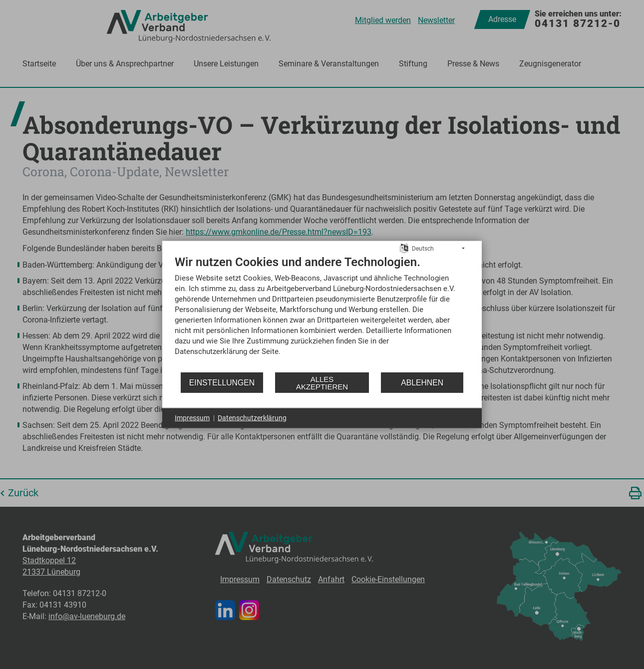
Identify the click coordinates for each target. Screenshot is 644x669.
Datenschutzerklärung (252, 418)
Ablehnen (422, 382)
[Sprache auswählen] (404, 248)
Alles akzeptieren (322, 382)
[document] (322, 313)
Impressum (192, 418)
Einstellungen (222, 382)
